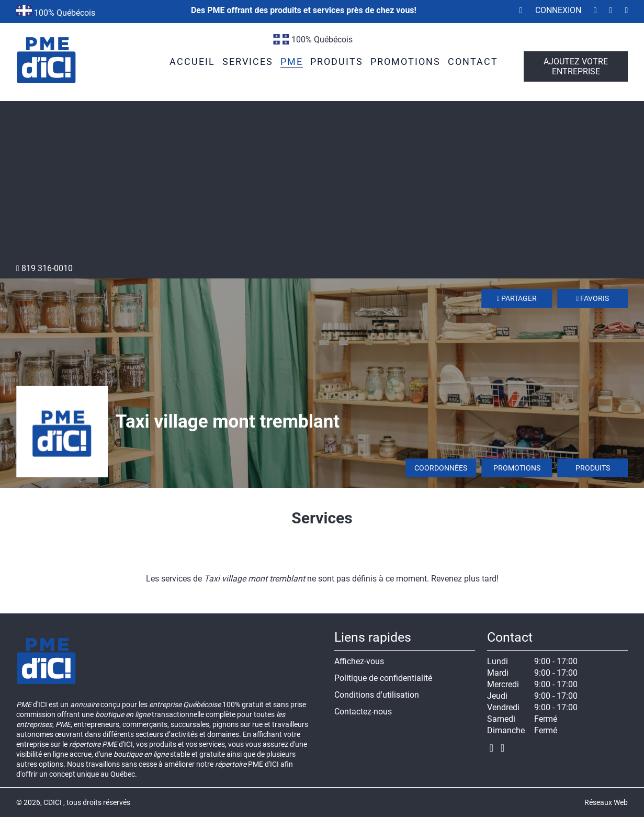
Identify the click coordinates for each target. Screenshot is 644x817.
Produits (593, 468)
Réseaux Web (606, 802)
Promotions (517, 468)
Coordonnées (441, 468)
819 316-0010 (44, 268)
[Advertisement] (322, 185)
